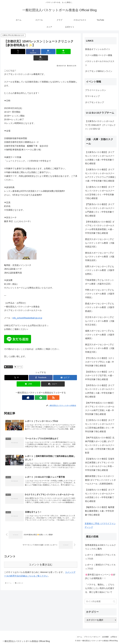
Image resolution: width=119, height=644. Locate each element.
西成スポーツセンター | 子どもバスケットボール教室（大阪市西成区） (100, 307)
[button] (65, 51)
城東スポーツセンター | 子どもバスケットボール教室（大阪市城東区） (100, 335)
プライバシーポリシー (91, 637)
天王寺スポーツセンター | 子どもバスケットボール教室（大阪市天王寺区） (100, 321)
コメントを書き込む (41, 560)
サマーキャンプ (92, 96)
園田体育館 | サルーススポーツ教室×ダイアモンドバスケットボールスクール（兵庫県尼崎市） (100, 480)
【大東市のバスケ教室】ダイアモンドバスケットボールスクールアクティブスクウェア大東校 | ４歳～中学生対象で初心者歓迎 (100, 175)
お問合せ (114, 637)
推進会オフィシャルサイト (98, 49)
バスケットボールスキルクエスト (100, 63)
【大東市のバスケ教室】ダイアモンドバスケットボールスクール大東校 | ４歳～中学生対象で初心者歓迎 (100, 158)
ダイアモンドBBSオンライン (99, 71)
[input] (101, 601)
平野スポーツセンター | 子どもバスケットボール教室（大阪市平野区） (100, 294)
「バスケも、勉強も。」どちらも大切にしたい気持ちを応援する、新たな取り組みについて (100, 588)
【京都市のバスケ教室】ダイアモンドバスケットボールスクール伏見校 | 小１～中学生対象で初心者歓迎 (100, 495)
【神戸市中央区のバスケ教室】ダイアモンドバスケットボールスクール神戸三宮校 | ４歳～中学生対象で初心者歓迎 (100, 409)
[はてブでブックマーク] (41, 51)
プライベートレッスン (96, 90)
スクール (18, 360)
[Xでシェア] (16, 51)
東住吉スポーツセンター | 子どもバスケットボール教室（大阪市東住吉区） (100, 257)
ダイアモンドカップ (94, 102)
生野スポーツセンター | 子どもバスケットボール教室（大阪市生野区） (100, 270)
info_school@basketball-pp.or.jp (27, 312)
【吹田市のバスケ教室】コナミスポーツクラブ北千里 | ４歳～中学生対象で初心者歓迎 (100, 376)
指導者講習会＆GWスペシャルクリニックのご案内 (100, 547)
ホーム (78, 637)
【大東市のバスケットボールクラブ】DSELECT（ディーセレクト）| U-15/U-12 (100, 125)
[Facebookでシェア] (28, 51)
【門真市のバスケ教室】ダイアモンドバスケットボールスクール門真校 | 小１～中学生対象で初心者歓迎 (100, 210)
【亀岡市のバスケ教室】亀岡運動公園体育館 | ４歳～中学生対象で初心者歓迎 (100, 511)
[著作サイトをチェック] (35, 391)
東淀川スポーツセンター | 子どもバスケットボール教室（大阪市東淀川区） (100, 348)
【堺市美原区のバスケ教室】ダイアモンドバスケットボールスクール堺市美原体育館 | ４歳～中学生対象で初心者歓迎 (100, 227)
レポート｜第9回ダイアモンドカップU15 (100, 557)
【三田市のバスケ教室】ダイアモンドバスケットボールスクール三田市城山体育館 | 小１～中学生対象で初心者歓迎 (100, 426)
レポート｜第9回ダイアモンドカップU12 (100, 567)
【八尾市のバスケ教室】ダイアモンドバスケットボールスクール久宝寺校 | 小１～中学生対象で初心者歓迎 (100, 193)
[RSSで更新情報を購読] (46, 391)
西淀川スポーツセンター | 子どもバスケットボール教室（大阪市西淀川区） (100, 243)
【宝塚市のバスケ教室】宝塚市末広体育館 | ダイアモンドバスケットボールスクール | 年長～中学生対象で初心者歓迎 (100, 464)
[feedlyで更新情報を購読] (41, 391)
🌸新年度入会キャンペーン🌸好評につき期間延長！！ (100, 577)
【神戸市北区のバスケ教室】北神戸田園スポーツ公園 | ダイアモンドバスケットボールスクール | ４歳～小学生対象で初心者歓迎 (100, 445)
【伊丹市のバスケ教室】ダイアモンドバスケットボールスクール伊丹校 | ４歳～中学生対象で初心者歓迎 (100, 391)
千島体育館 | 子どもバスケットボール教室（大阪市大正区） (100, 282)
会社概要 (105, 637)
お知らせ (8, 360)
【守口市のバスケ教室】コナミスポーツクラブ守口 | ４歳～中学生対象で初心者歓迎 (100, 362)
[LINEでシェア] (53, 51)
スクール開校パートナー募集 (99, 55)
